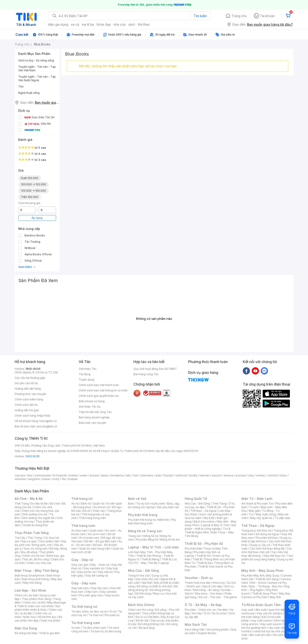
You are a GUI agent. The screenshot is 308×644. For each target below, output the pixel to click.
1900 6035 (33, 456)
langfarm (34, 479)
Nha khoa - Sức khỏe (209, 594)
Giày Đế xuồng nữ (97, 576)
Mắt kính (163, 520)
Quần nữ (99, 504)
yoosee (241, 475)
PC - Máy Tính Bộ (146, 563)
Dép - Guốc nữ (100, 565)
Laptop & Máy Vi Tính (215, 525)
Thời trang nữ (82, 499)
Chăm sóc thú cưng (141, 610)
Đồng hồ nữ (151, 536)
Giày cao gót (80, 565)
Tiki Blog (85, 374)
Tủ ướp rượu (282, 518)
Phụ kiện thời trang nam (152, 522)
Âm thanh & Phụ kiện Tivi (257, 504)
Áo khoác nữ (102, 507)
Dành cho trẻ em (34, 556)
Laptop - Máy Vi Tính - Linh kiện (153, 547)
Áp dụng (37, 218)
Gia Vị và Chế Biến (147, 617)
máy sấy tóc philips (269, 613)
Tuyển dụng (87, 380)
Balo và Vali (137, 499)
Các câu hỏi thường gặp (30, 378)
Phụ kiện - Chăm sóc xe (200, 610)
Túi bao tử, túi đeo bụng (106, 631)
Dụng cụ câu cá (260, 545)
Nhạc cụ (158, 594)
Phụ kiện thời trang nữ (142, 520)
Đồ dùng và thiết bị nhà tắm (154, 586)
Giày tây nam (99, 588)
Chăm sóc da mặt (26, 595)
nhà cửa (120, 24)
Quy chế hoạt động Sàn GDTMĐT (155, 369)
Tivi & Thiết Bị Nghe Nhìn (208, 531)
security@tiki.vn (47, 426)
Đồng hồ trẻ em (170, 540)
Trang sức (135, 536)
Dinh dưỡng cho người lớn (38, 518)
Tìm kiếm (200, 16)
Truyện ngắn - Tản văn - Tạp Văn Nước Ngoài (37, 78)
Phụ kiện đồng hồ (147, 540)
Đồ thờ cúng (143, 594)
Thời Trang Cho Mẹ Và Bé (31, 504)
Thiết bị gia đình (49, 633)
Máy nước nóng (266, 514)
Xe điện (223, 610)
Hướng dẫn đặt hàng (28, 389)
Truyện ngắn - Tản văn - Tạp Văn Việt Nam (37, 68)
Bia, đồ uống (29, 552)
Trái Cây (20, 538)
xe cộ (75, 24)
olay (251, 475)
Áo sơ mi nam (97, 534)
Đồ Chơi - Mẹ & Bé (29, 499)
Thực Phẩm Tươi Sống (32, 533)
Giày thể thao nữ (274, 556)
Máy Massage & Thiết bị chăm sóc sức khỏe (40, 604)
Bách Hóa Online (141, 605)
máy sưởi (247, 610)
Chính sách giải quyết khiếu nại (99, 396)
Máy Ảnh (275, 597)
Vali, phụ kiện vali (168, 507)
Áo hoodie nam (89, 538)
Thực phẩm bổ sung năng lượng (267, 558)
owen (84, 475)
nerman (205, 475)
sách (132, 24)
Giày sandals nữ (94, 568)
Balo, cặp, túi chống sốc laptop (154, 505)
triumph (169, 475)
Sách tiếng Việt (194, 629)
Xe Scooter (219, 613)
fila (64, 479)
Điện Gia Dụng (26, 628)
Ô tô (207, 613)
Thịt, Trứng (35, 538)
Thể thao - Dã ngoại (203, 511)
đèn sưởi (261, 610)
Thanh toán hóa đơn (198, 583)
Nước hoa (29, 617)
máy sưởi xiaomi (271, 624)
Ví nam (76, 628)
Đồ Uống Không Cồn (151, 624)
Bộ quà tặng (147, 628)
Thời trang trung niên (92, 518)
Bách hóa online (204, 522)
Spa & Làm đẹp (212, 586)
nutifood (181, 475)
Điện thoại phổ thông (35, 579)
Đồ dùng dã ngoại (267, 534)
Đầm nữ (86, 504)
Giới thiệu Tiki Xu (90, 407)
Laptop (164, 563)
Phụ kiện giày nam (91, 595)
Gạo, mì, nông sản (36, 549)
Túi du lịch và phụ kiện (151, 504)
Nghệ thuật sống (29, 93)
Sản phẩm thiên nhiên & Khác (37, 608)
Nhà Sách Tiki (196, 625)
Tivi (251, 514)
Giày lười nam (80, 588)
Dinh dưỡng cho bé (35, 514)
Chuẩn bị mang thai (35, 525)
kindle (193, 475)
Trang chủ (239, 16)
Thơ (21, 86)
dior (30, 475)
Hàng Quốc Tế (196, 499)
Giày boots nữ (86, 572)
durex (105, 475)
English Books (207, 633)
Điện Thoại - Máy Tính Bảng (37, 571)
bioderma (117, 475)
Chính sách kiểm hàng (29, 399)
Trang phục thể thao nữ (256, 531)
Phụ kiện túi (112, 615)
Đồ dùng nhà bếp (26, 633)
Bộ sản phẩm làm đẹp (38, 619)
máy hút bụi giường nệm (265, 626)
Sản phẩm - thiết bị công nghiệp (210, 527)
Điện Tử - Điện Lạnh (257, 499)
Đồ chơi (55, 504)
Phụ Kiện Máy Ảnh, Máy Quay (260, 576)
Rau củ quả (29, 541)
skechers (147, 475)
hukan (46, 479)
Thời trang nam (83, 526)
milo (136, 475)
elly (128, 475)
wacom (217, 475)
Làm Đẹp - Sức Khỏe (30, 590)
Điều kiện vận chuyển (92, 423)
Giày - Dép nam (84, 583)
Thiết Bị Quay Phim (264, 594)
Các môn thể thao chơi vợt (267, 550)
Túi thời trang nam (86, 623)
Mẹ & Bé (209, 518)
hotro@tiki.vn (48, 421)
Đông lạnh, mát (42, 545)
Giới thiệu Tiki (88, 369)
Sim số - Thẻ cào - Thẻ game (218, 597)
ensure (94, 475)
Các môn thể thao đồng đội (267, 549)
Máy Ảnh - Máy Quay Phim (262, 571)
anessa (228, 475)
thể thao (144, 24)
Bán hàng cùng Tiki (146, 374)
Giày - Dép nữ (82, 560)
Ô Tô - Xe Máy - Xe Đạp (203, 605)
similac (261, 475)
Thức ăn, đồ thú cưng (35, 559)
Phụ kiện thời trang (143, 515)
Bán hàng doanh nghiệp (94, 417)
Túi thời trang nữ (84, 607)
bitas (284, 475)
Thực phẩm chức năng (36, 599)
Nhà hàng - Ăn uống (206, 590)
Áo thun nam (79, 531)
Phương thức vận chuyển (30, 394)
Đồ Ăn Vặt (142, 620)
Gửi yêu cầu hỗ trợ (26, 383)
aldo (158, 475)
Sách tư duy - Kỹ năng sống (36, 60)
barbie (73, 475)
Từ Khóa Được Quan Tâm (261, 605)
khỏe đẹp (104, 24)
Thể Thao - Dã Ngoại (258, 526)
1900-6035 (33, 369)
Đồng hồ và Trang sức (145, 531)
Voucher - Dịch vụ (199, 578)
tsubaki (73, 479)
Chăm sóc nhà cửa (39, 563)
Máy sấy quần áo (261, 518)
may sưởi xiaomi (261, 620)
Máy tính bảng (32, 583)
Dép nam (92, 592)
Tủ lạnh (254, 507)
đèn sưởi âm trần (260, 635)
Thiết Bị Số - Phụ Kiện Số (204, 544)
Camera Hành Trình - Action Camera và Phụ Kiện (266, 583)
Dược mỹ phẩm (51, 620)
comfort (273, 475)
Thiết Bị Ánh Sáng (267, 579)
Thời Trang (219, 504)
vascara (20, 475)
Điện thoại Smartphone (30, 576)
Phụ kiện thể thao (267, 538)
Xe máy (197, 613)
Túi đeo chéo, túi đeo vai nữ (89, 611)
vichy (56, 479)
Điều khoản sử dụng (92, 401)
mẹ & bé (88, 24)
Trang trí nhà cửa (139, 576)
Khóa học (219, 583)
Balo (131, 504)
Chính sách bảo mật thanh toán (99, 385)
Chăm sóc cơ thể (34, 602)
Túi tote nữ (95, 615)
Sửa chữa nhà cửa (147, 579)
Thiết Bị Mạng (150, 559)
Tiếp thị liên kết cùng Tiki (95, 412)
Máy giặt (254, 511)
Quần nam (96, 531)
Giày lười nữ (105, 572)
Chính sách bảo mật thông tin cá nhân (103, 390)
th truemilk (60, 475)
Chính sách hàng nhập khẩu (33, 416)
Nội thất (147, 583)
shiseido (20, 479)
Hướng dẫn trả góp (27, 410)
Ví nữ (113, 611)
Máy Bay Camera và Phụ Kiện (266, 595)
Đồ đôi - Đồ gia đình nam (100, 541)
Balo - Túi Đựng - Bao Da (265, 586)
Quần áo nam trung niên (95, 549)
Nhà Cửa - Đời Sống (143, 571)
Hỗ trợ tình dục (47, 617)
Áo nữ (75, 504)
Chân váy (99, 511)
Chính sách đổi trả (26, 405)
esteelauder (43, 475)
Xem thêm (27, 267)
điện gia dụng (58, 24)
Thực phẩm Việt (48, 541)
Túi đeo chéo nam (94, 628)
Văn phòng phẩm (217, 629)
